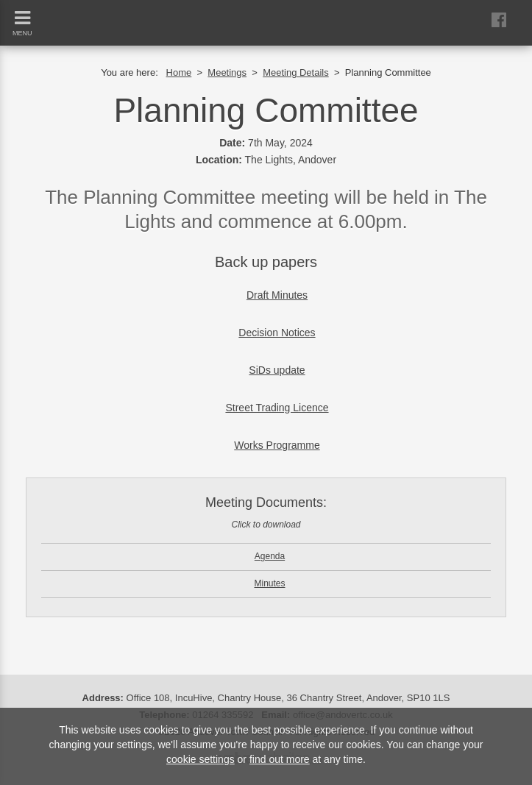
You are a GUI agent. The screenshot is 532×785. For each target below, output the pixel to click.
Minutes (269, 583)
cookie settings (201, 759)
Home (179, 72)
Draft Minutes (277, 295)
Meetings (227, 72)
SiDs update (277, 370)
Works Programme (277, 445)
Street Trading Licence (277, 408)
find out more (280, 759)
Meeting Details (296, 72)
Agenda (270, 556)
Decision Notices (277, 333)
